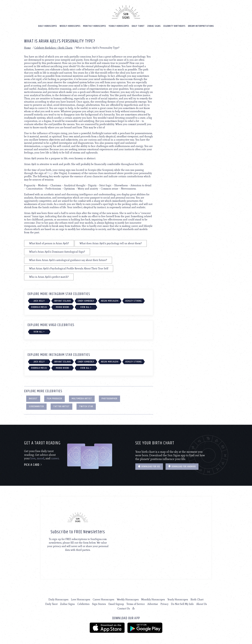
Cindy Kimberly (86, 301)
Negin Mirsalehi (110, 301)
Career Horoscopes (104, 599)
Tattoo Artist (61, 406)
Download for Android (182, 466)
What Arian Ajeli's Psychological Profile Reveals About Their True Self (69, 268)
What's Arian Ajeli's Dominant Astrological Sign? (57, 252)
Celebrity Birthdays (174, 26)
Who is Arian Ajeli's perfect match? (49, 277)
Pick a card (33, 465)
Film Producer (54, 399)
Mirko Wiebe (63, 307)
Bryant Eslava (63, 301)
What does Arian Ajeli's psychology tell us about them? (111, 243)
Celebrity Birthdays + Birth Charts (53, 48)
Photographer (109, 399)
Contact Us (124, 608)
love (33, 458)
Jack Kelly (39, 301)
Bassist (33, 399)
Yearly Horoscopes (119, 26)
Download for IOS (149, 466)
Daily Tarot (138, 26)
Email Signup (116, 604)
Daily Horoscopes (48, 26)
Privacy (164, 604)
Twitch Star (86, 406)
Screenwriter (36, 406)
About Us (202, 604)
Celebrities (83, 604)
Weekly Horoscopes (70, 26)
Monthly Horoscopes (95, 26)
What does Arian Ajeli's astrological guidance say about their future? (68, 260)
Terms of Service (136, 604)
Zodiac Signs (154, 26)
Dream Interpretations (201, 26)
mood (40, 458)
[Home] (126, 12)
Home (27, 48)
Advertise (153, 604)
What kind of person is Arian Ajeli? (49, 243)
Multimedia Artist (82, 399)
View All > (86, 307)
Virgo (50, 173)
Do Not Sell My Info (182, 604)
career (55, 458)
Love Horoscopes (81, 599)
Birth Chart (197, 599)
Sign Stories (99, 604)
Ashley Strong (134, 301)
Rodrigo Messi (39, 307)
